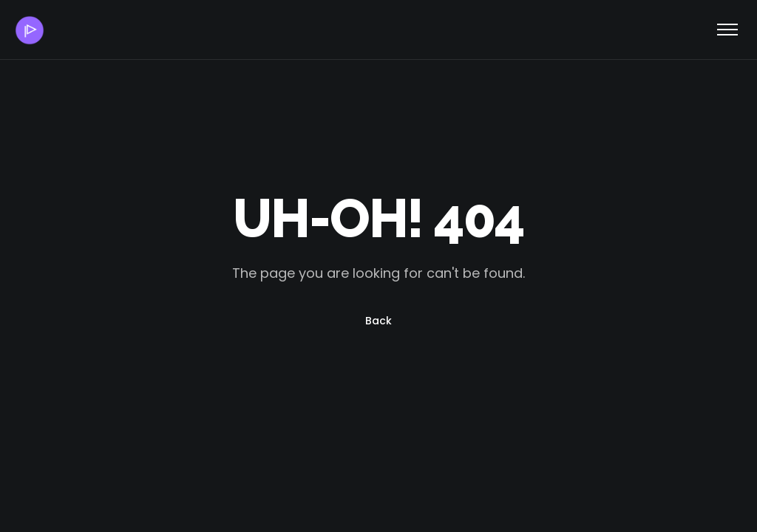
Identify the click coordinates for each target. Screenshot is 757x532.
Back (378, 321)
